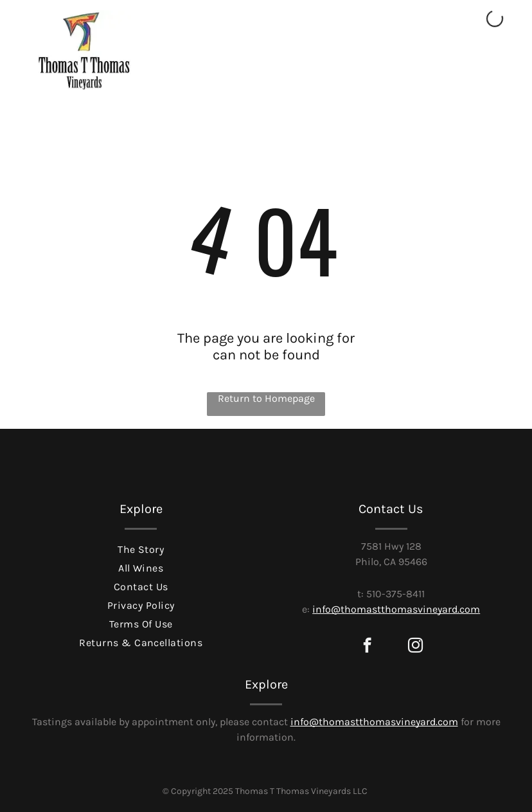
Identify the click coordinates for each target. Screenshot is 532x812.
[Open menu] (485, 69)
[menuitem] (141, 548)
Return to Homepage (266, 398)
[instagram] (415, 647)
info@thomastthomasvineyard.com (396, 609)
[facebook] (367, 647)
